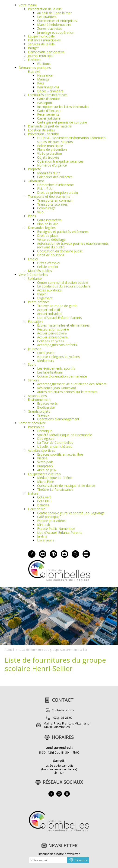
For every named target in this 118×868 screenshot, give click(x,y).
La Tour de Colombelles (55, 442)
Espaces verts (47, 403)
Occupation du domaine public (60, 251)
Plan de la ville (48, 224)
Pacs (41, 83)
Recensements (48, 114)
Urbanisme (36, 181)
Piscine (42, 458)
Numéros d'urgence (52, 165)
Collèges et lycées (51, 341)
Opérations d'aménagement (58, 419)
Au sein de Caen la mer (54, 13)
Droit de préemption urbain (57, 192)
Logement (45, 298)
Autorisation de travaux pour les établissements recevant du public (73, 245)
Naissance (45, 75)
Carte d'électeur (49, 111)
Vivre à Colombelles (33, 275)
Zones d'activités (50, 28)
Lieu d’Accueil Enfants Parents (59, 318)
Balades (43, 505)
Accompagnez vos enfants (57, 345)
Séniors (33, 380)
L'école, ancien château (55, 446)
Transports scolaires (52, 204)
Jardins (42, 536)
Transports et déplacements (49, 196)
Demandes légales (42, 228)
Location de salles (41, 130)
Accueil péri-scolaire (52, 333)
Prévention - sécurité (43, 134)
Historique (45, 431)
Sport (32, 364)
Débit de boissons (51, 255)
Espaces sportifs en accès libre (60, 454)
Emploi (33, 259)
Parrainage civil (48, 87)
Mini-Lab (44, 525)
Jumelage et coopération (56, 32)
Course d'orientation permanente (62, 376)
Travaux (43, 415)
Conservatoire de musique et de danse (66, 486)
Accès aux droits (49, 290)
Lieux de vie (37, 509)
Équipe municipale (41, 36)
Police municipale (50, 146)
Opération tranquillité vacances (60, 161)
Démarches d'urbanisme (55, 185)
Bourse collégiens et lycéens (58, 357)
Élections (35, 60)
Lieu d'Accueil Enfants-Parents (60, 532)
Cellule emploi (48, 267)
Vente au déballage (51, 239)
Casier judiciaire (49, 118)
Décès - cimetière (50, 91)
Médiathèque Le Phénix (55, 478)
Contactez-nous (63, 710)
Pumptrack (45, 466)
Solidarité (35, 279)
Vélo (40, 212)
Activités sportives (41, 450)
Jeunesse (35, 349)
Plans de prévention (52, 149)
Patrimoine (36, 427)
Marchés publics (40, 271)
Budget (33, 48)
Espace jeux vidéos (51, 521)
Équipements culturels (44, 474)
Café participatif (49, 517)
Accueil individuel (50, 314)
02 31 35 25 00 (63, 718)
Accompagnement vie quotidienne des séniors (72, 384)
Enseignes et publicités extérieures (63, 232)
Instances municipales (44, 40)
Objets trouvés (48, 157)
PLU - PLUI (45, 189)
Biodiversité (46, 407)
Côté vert (44, 497)
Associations (37, 396)
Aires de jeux (47, 470)
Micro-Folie (46, 482)
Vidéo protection (49, 153)
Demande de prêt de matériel (50, 126)
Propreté (34, 169)
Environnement (39, 399)
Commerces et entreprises (57, 21)
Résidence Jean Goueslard (57, 388)
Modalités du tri (49, 173)
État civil (34, 72)
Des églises (46, 439)
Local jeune (46, 353)
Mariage (43, 79)
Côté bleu (44, 501)
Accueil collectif (49, 310)
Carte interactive (49, 220)
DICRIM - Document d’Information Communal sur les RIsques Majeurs (72, 140)
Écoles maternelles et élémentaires (63, 325)
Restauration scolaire (53, 329)
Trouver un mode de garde (57, 306)
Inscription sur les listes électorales (63, 107)
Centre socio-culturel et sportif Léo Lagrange (71, 513)
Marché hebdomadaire (54, 25)
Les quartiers (47, 17)
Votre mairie (28, 5)
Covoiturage (46, 208)
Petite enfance (39, 302)
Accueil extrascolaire (52, 337)
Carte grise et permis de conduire (62, 122)
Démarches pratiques (35, 68)
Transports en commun (55, 200)
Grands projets (39, 411)
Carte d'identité (48, 99)
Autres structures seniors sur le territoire (67, 392)
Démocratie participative (46, 52)
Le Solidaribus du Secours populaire (64, 286)
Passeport (45, 103)
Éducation (35, 322)
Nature (33, 493)
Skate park (45, 462)
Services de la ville (41, 44)
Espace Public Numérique (56, 529)
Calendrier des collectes (55, 177)
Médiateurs (46, 361)
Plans (32, 216)
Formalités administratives (48, 95)
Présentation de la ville (45, 9)
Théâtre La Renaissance (55, 489)
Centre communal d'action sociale (63, 282)
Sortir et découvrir (32, 423)
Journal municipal (41, 56)
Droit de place (48, 235)
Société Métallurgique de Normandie (65, 435)
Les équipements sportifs (56, 368)
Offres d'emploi (49, 263)
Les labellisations (50, 372)
